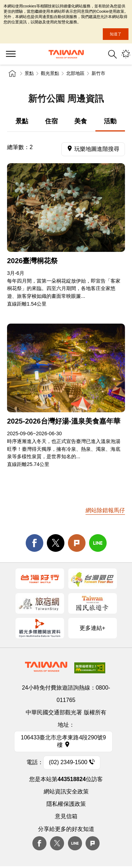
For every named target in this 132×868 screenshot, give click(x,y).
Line (75, 843)
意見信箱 (66, 816)
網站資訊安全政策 (66, 792)
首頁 (12, 73)
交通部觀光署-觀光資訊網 (66, 54)
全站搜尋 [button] (112, 54)
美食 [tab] (81, 121)
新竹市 (98, 73)
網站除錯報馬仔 (105, 510)
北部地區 (75, 73)
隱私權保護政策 (66, 804)
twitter (56, 543)
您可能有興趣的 (126, 54)
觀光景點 (50, 73)
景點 (29, 73)
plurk (93, 843)
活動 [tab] (110, 121)
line (98, 543)
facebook (34, 543)
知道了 (116, 34)
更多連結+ (92, 628)
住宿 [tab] (51, 121)
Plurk (77, 543)
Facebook (39, 843)
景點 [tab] (22, 121)
